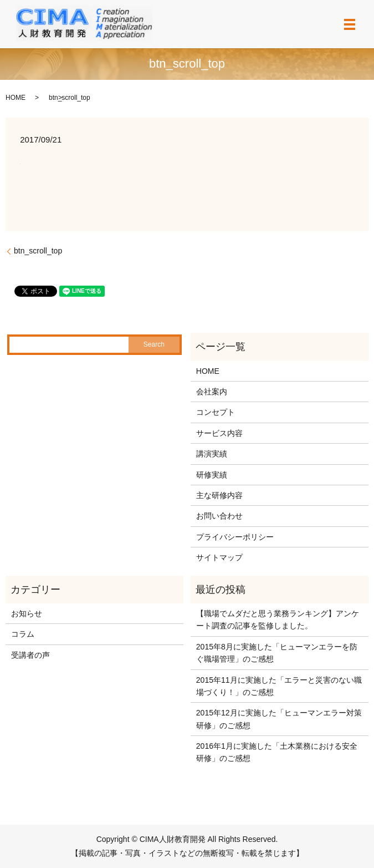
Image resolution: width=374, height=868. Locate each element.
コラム (23, 634)
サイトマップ (219, 557)
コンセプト (216, 412)
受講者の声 (30, 655)
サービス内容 (219, 433)
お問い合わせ (219, 516)
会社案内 (212, 392)
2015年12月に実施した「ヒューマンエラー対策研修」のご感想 (279, 719)
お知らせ (27, 613)
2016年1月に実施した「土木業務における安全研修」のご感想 (277, 752)
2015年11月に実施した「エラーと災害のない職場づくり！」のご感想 (279, 686)
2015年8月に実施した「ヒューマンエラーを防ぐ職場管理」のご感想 (277, 653)
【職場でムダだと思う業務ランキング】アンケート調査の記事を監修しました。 (278, 620)
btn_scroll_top (38, 251)
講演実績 (212, 454)
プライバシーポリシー (235, 537)
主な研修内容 (219, 495)
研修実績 (212, 475)
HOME (16, 98)
